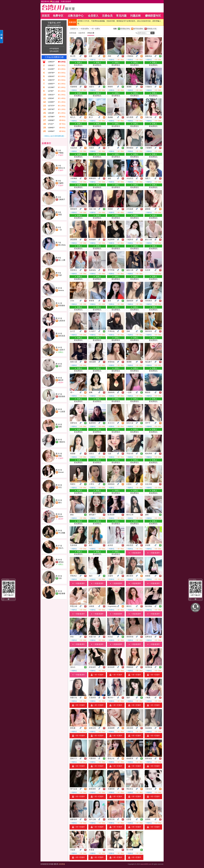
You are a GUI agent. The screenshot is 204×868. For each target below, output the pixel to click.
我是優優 (62, 593)
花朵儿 (61, 548)
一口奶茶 (62, 412)
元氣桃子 (62, 199)
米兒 (60, 487)
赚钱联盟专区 (153, 16)
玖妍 (60, 275)
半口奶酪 (62, 533)
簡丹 (60, 366)
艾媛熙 (61, 183)
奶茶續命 (62, 306)
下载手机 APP (54, 23)
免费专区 (58, 16)
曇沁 (60, 503)
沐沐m (61, 517)
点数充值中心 (76, 16)
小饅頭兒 (62, 442)
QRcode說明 (54, 51)
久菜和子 (62, 350)
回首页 (46, 16)
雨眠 (60, 456)
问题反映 (135, 16)
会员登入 (93, 16)
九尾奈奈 (62, 321)
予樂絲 (61, 153)
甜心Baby (62, 245)
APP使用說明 (54, 49)
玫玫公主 (62, 168)
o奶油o (61, 562)
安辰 (60, 578)
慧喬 (60, 427)
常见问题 (121, 16)
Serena (61, 290)
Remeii (61, 472)
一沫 (60, 230)
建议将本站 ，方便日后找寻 (56, 2)
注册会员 (107, 16)
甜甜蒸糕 (62, 396)
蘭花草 (61, 380)
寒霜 (60, 215)
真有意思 (62, 336)
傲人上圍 (62, 260)
